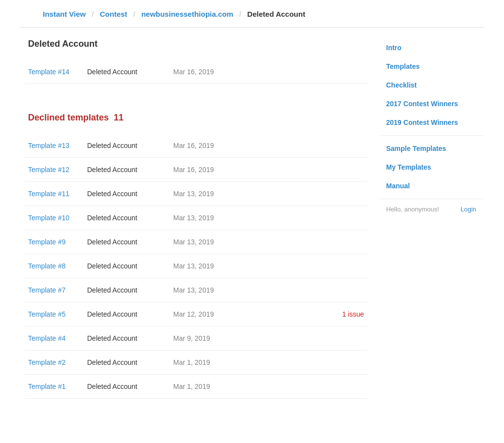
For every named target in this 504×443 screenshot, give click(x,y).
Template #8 (47, 266)
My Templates (409, 167)
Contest (114, 14)
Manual (398, 186)
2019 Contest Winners (422, 122)
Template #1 (47, 386)
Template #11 (49, 194)
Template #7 (47, 290)
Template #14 (49, 72)
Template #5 (47, 314)
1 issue (353, 314)
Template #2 (47, 362)
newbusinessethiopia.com (187, 14)
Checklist (402, 85)
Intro (394, 48)
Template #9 (47, 242)
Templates (403, 66)
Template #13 (49, 146)
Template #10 (49, 218)
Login (469, 209)
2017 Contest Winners (422, 104)
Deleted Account (112, 72)
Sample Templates (416, 148)
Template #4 (47, 338)
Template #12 (49, 170)
